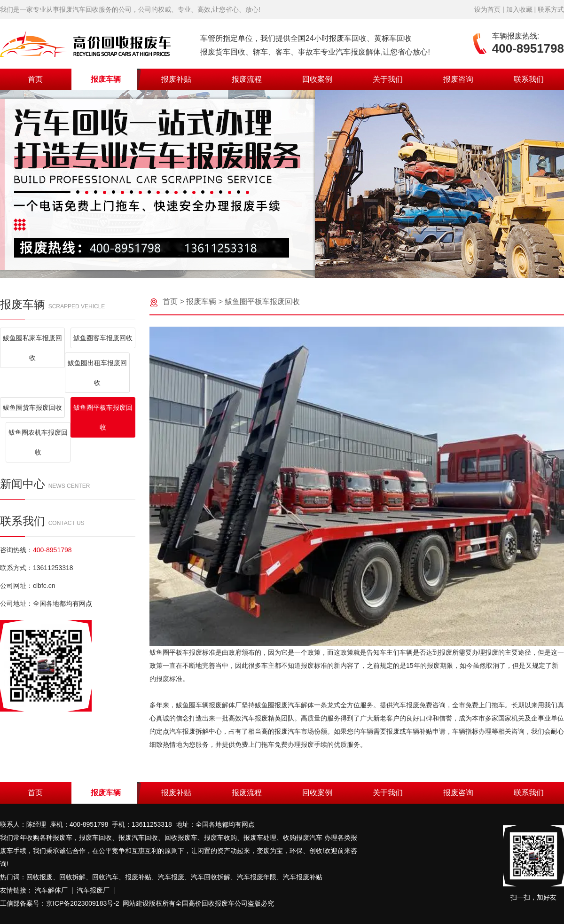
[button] (274, 266)
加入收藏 (519, 9)
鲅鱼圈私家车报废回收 (32, 348)
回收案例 (317, 79)
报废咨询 (458, 79)
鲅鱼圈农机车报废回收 (38, 442)
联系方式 (551, 9)
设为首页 (487, 9)
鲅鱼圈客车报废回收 (103, 338)
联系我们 (529, 79)
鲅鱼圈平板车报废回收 (103, 417)
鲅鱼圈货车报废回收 (32, 407)
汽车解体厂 (51, 890)
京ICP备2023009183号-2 (83, 903)
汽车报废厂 (93, 890)
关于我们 (388, 79)
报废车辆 (106, 79)
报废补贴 (176, 79)
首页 (35, 79)
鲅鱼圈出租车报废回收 (97, 373)
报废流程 (247, 79)
